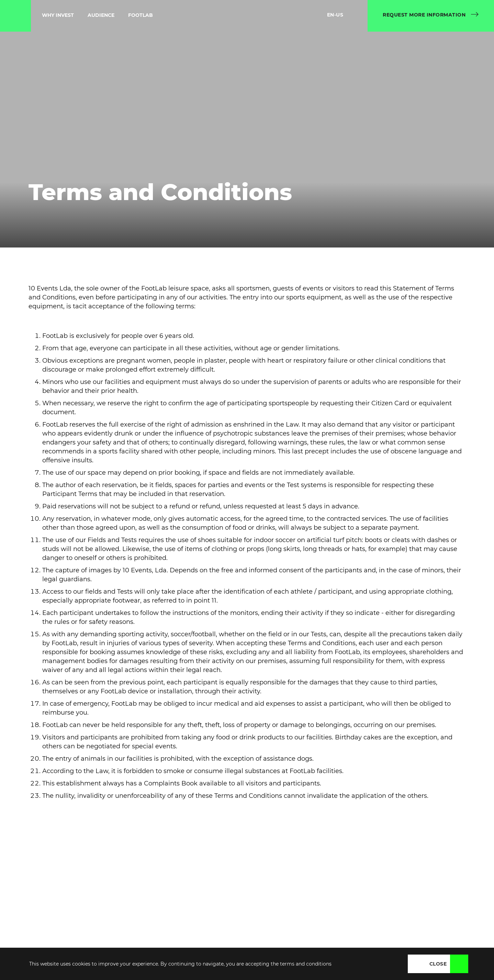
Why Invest (58, 15)
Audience (101, 15)
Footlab (141, 15)
